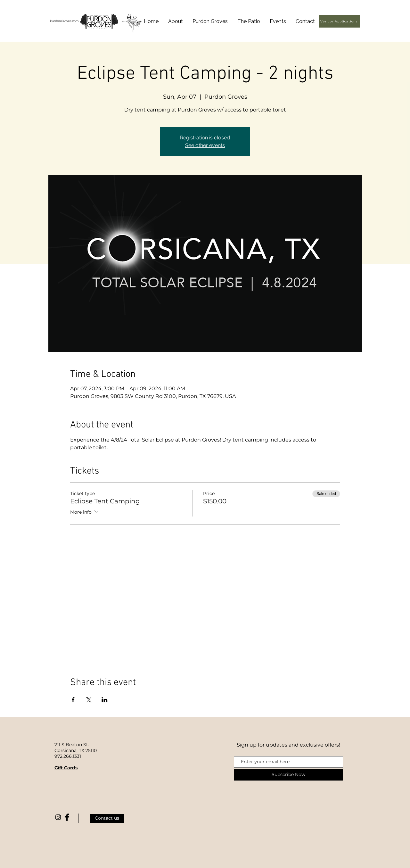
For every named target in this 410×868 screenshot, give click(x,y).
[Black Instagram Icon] (58, 817)
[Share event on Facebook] (73, 700)
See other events (205, 145)
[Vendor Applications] (339, 21)
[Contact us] (107, 818)
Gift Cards (66, 768)
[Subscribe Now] (288, 775)
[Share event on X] (89, 700)
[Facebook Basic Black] (67, 817)
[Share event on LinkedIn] (105, 700)
